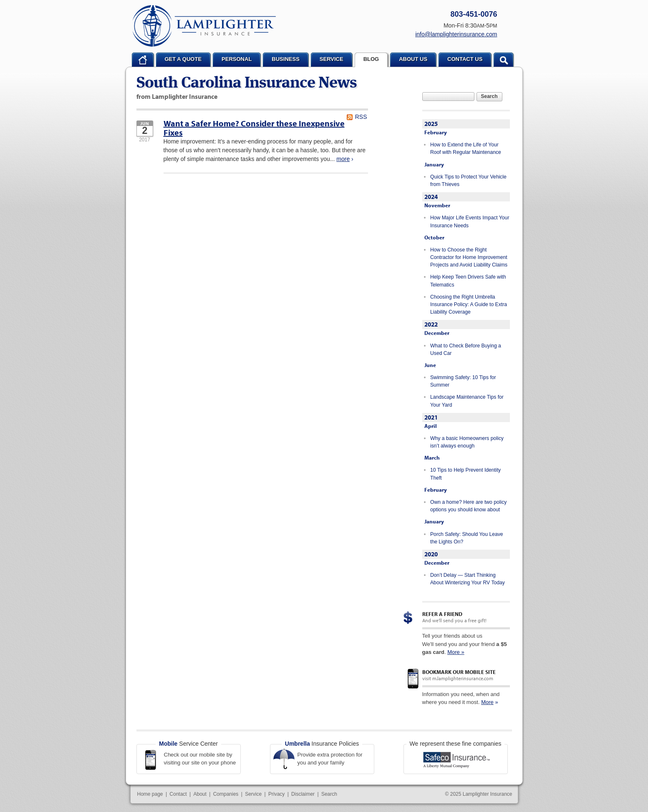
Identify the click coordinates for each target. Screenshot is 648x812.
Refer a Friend (442, 614)
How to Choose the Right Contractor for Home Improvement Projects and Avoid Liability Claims (469, 258)
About (200, 794)
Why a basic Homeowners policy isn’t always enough (467, 442)
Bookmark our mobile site (459, 672)
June (430, 365)
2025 (431, 124)
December (437, 333)
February (436, 132)
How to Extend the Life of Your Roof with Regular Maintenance (466, 148)
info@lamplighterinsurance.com (456, 34)
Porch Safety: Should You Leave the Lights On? (467, 538)
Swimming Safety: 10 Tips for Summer (463, 381)
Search (489, 96)
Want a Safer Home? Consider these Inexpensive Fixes (254, 128)
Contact (178, 794)
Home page (150, 794)
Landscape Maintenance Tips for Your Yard (467, 401)
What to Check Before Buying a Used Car (466, 349)
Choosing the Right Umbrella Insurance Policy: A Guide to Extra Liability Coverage (469, 305)
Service (253, 794)
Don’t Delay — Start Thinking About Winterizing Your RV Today (468, 579)
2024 (431, 197)
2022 (431, 324)
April (431, 426)
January (434, 164)
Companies (226, 794)
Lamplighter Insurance (204, 26)
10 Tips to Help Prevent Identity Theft (465, 474)
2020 (431, 554)
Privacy (276, 794)
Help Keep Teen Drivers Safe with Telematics (468, 281)
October (434, 237)
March (432, 458)
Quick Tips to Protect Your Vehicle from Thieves (468, 181)
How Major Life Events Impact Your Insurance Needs (470, 221)
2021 (431, 417)
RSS (361, 117)
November (437, 205)
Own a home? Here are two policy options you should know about (468, 506)
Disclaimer (303, 794)
